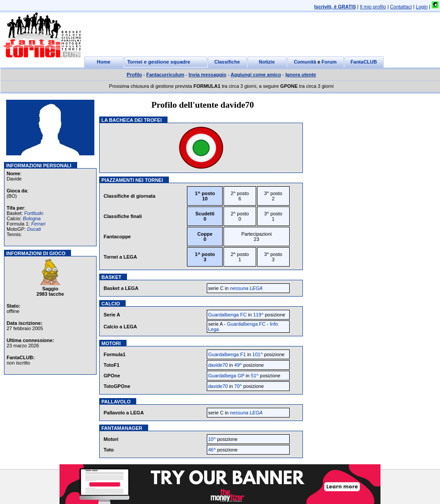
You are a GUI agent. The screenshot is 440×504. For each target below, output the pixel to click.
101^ (257, 354)
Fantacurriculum (165, 75)
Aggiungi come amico (256, 75)
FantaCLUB (364, 62)
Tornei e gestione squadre (159, 62)
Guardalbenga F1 (227, 354)
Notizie (267, 62)
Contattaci (401, 7)
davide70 (218, 365)
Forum (329, 62)
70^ (238, 386)
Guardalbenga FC (227, 315)
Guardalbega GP (227, 376)
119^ (258, 315)
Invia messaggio (208, 75)
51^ (255, 376)
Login (422, 7)
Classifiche (227, 62)
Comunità (305, 62)
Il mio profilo (373, 7)
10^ (212, 439)
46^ (212, 450)
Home (104, 62)
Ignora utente (301, 75)
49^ (238, 365)
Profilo (134, 75)
